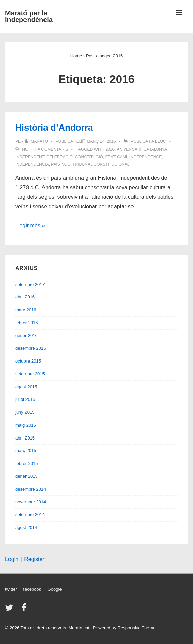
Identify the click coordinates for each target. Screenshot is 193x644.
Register (34, 559)
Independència (32, 164)
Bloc (161, 141)
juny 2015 (25, 412)
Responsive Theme (137, 628)
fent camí (116, 157)
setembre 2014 (30, 515)
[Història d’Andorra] (101, 141)
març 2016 (26, 310)
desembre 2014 (31, 489)
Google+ (56, 589)
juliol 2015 (25, 399)
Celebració (59, 157)
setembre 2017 (30, 284)
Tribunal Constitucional (101, 164)
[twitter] (11, 610)
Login (12, 559)
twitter (11, 589)
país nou (60, 164)
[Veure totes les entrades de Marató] (37, 141)
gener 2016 (27, 336)
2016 (110, 149)
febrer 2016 (27, 323)
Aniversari (129, 149)
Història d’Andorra (54, 128)
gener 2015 (27, 476)
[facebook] (25, 610)
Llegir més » (30, 225)
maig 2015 (26, 425)
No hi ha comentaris (45, 149)
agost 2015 (26, 387)
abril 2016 (25, 297)
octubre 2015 (28, 361)
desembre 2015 (31, 348)
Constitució (89, 157)
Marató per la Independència (29, 16)
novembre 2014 (31, 502)
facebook (32, 589)
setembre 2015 (30, 374)
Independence (146, 157)
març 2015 (26, 451)
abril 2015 (25, 438)
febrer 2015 (27, 463)
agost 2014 (26, 528)
